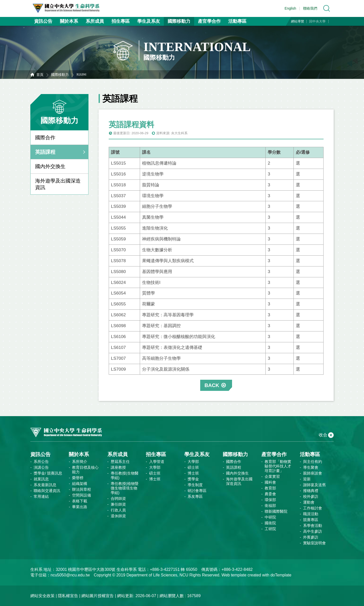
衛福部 (270, 506)
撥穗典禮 (311, 491)
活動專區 (237, 21)
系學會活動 (313, 525)
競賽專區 (311, 520)
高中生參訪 (313, 531)
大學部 (155, 467)
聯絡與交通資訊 (47, 491)
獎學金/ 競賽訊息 (48, 473)
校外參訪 (311, 496)
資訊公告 (43, 21)
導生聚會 (311, 467)
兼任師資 (118, 504)
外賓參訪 (311, 537)
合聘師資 (118, 498)
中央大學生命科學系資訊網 (69, 8)
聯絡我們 (310, 8)
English (290, 8)
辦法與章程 (82, 489)
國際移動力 (179, 21)
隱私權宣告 (68, 596)
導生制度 (195, 485)
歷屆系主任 (120, 462)
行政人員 (118, 510)
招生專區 (121, 21)
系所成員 (95, 21)
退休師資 (118, 516)
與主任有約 (313, 462)
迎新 (307, 479)
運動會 (309, 502)
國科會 (270, 482)
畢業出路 (80, 507)
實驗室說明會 (314, 543)
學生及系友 (149, 21)
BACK (212, 385)
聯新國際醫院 (276, 511)
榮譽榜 (78, 478)
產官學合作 (209, 21)
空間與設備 (82, 495)
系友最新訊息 (45, 485)
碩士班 (155, 473)
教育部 (270, 488)
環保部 (270, 500)
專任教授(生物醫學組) (125, 475)
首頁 (40, 75)
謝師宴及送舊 (314, 485)
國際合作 (45, 138)
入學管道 (157, 462)
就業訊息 (41, 479)
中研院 (270, 517)
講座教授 (118, 467)
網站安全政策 (42, 596)
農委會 (270, 494)
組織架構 (80, 484)
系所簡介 (80, 462)
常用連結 (41, 496)
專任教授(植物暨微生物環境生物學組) (125, 488)
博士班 (155, 479)
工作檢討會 (313, 508)
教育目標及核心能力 (85, 470)
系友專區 (195, 496)
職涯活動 (311, 514)
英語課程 (45, 152)
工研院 (270, 529)
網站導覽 (298, 21)
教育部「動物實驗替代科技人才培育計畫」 (278, 466)
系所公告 (41, 462)
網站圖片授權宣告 (98, 596)
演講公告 (41, 467)
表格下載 (80, 501)
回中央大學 (317, 21)
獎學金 (193, 479)
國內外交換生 (50, 166)
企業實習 (272, 476)
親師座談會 (313, 473)
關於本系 (69, 21)
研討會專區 (197, 491)
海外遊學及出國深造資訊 (58, 184)
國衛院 (270, 523)
